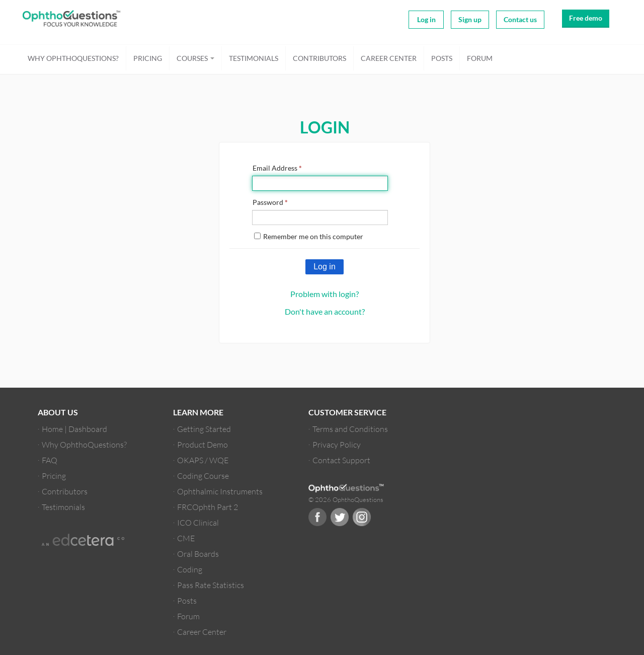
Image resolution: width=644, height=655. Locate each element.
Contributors (319, 58)
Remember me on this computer (309, 236)
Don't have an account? (325, 311)
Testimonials (254, 58)
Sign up (470, 19)
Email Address (277, 168)
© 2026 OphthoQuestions (346, 499)
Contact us (520, 19)
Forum (480, 58)
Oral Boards (198, 554)
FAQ (50, 460)
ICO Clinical (198, 522)
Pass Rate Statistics (211, 585)
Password (270, 202)
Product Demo (203, 444)
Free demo (586, 18)
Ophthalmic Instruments (220, 491)
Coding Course (203, 476)
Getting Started (204, 429)
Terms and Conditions (350, 429)
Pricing (148, 58)
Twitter (340, 517)
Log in (426, 19)
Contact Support (341, 460)
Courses (195, 58)
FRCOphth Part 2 (208, 507)
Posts (442, 58)
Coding (190, 569)
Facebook (317, 517)
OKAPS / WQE (203, 460)
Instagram (362, 517)
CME (186, 538)
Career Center (389, 58)
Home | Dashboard (74, 429)
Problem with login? (325, 294)
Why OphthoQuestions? (73, 58)
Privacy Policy (337, 444)
